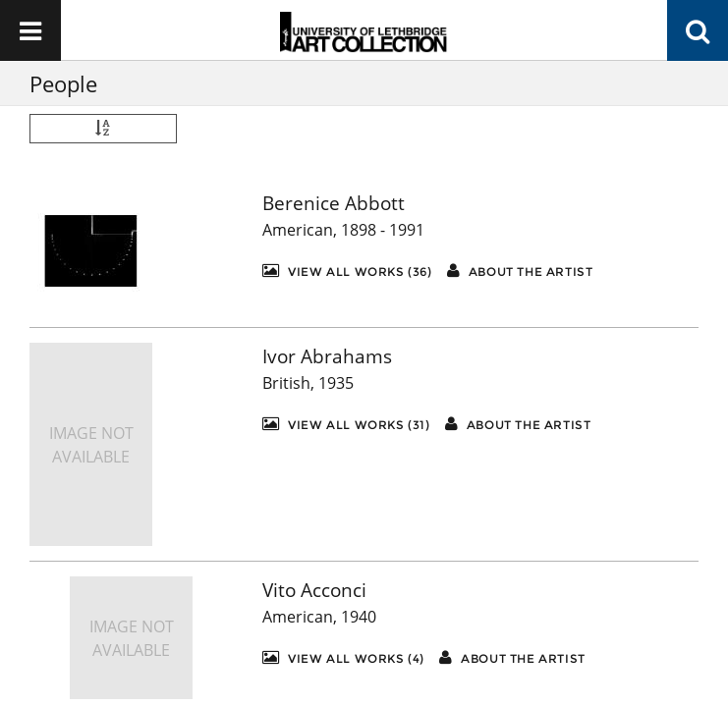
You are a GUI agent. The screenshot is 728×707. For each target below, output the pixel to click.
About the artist (520, 271)
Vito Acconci (314, 590)
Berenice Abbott (334, 203)
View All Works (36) (347, 271)
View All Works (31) (346, 424)
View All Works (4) (343, 657)
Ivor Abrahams (327, 356)
